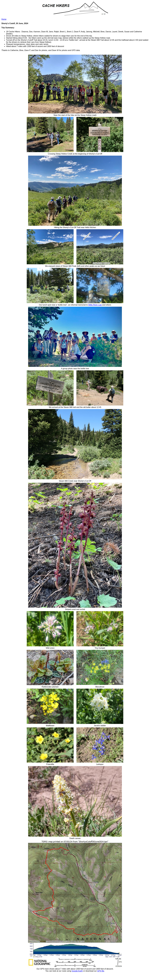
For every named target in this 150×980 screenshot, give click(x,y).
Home (4, 19)
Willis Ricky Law (95, 305)
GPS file (101, 971)
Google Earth (77, 971)
